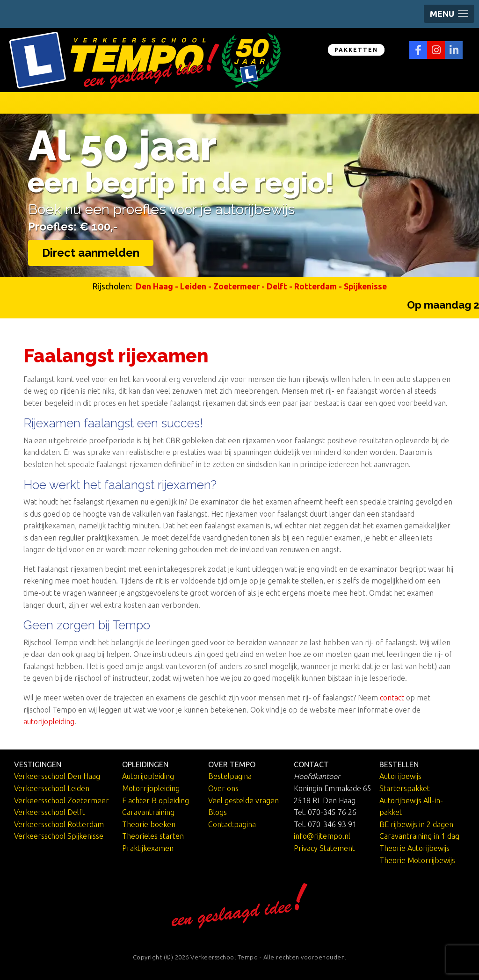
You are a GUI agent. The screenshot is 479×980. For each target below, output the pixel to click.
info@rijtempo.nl (322, 836)
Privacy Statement (324, 848)
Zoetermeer (236, 286)
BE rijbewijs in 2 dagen (416, 824)
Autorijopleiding (148, 776)
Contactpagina (232, 824)
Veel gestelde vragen (243, 800)
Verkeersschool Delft (50, 812)
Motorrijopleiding (151, 788)
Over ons (223, 788)
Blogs (218, 812)
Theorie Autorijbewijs (414, 848)
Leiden (193, 286)
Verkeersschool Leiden (52, 788)
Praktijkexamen (148, 848)
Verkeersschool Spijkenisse (59, 836)
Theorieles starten (153, 836)
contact (392, 698)
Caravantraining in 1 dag (419, 836)
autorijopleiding (49, 721)
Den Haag (154, 286)
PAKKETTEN (356, 50)
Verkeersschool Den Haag (57, 776)
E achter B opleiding (156, 800)
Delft (277, 286)
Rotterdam (316, 286)
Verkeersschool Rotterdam (59, 824)
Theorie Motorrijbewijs (417, 860)
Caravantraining (148, 812)
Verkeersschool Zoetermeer (62, 800)
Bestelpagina (230, 776)
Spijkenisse (365, 286)
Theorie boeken (149, 824)
